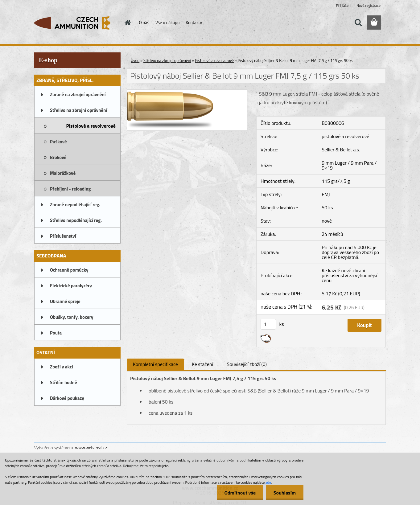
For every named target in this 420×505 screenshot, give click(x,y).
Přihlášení (344, 5)
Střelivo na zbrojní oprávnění (78, 110)
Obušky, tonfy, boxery (72, 317)
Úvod (135, 60)
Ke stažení (202, 364)
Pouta (56, 333)
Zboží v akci (62, 367)
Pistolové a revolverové (91, 126)
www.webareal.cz (91, 448)
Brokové (58, 157)
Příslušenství (63, 236)
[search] (358, 23)
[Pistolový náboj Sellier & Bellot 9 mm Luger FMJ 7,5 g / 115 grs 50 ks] (187, 92)
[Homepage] (127, 23)
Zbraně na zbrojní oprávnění (78, 94)
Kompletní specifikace (155, 364)
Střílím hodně (64, 382)
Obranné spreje (65, 301)
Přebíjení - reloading (70, 189)
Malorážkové (63, 173)
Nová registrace (369, 5)
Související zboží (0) (247, 364)
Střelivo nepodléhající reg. (76, 220)
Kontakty (194, 22)
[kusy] (268, 324)
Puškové (58, 142)
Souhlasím (284, 493)
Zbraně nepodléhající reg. (75, 205)
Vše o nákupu (167, 22)
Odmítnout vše (240, 493)
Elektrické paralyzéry (71, 286)
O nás (144, 22)
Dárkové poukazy (67, 398)
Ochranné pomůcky (69, 270)
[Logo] (77, 23)
